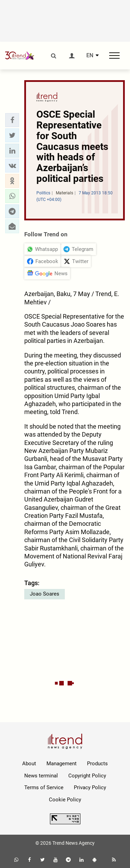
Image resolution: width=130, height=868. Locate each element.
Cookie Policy (65, 800)
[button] (12, 120)
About (29, 764)
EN (90, 56)
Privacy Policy (90, 787)
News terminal (41, 776)
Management (62, 764)
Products (97, 764)
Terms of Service (44, 787)
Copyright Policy (87, 776)
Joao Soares (45, 594)
